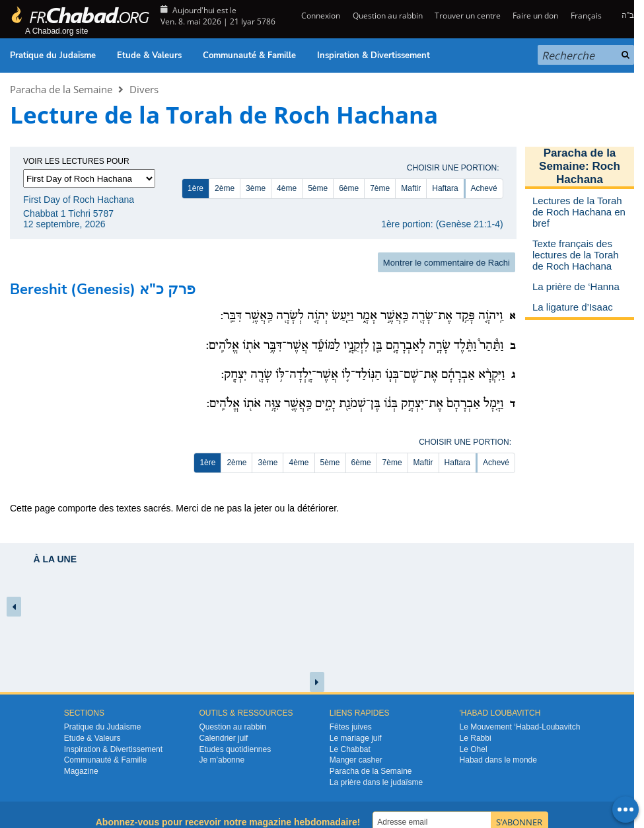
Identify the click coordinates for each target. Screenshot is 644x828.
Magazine (81, 771)
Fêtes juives (351, 727)
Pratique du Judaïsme (53, 56)
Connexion (320, 16)
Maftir (411, 188)
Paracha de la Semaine (61, 89)
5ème (318, 188)
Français (586, 16)
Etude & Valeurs (149, 56)
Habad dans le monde (498, 760)
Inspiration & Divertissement (374, 56)
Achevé (484, 188)
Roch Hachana (588, 173)
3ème (256, 188)
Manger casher (356, 760)
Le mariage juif (356, 738)
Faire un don (535, 16)
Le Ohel (474, 749)
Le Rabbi (476, 738)
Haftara (445, 188)
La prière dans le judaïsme (376, 782)
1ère (196, 188)
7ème (380, 188)
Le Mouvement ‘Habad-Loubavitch (520, 727)
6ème (349, 188)
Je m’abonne (222, 760)
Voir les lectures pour (76, 161)
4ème (287, 188)
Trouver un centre (468, 16)
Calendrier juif (223, 738)
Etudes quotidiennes (235, 749)
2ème (225, 188)
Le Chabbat (350, 749)
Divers (144, 89)
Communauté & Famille (249, 56)
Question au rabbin (388, 16)
